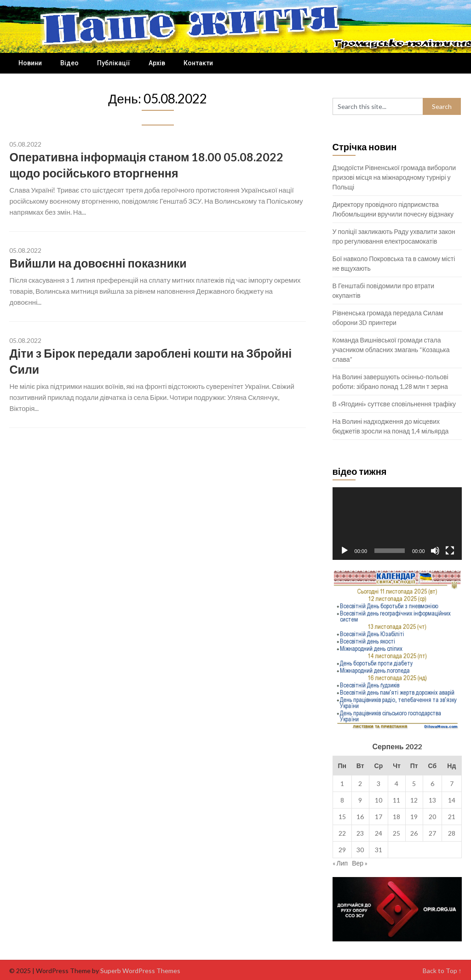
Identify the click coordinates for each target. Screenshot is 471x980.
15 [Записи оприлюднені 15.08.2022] (342, 817)
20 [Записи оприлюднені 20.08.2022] (432, 817)
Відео (69, 63)
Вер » (360, 863)
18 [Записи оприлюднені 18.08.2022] (396, 817)
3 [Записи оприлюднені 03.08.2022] (379, 783)
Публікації (114, 63)
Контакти (198, 63)
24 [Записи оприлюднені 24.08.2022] (379, 833)
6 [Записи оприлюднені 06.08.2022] (432, 783)
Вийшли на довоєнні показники (98, 263)
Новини (30, 63)
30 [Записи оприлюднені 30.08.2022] (360, 850)
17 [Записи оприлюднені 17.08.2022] (379, 817)
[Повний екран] (450, 551)
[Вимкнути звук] (435, 551)
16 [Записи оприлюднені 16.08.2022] (360, 817)
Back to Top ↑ (442, 971)
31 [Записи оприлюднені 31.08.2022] (379, 850)
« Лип (340, 863)
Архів (157, 63)
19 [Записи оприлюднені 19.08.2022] (414, 817)
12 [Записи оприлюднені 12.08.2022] (414, 800)
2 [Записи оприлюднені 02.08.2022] (360, 783)
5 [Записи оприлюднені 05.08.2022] (414, 783)
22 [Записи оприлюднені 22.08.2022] (342, 833)
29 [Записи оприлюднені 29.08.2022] (342, 850)
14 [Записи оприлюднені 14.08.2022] (452, 800)
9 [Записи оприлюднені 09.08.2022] (360, 800)
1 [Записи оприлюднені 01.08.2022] (342, 783)
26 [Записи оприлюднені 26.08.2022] (414, 833)
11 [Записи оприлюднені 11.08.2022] (396, 800)
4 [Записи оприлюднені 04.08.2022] (396, 783)
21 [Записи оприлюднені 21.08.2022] (452, 817)
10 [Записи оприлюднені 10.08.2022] (379, 800)
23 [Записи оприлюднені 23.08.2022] (360, 833)
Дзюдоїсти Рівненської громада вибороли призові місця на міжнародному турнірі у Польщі (394, 177)
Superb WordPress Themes (140, 971)
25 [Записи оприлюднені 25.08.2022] (396, 833)
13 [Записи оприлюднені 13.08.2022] (432, 800)
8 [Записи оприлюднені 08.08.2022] (342, 800)
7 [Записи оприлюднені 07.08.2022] (452, 783)
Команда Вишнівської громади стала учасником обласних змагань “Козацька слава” (391, 350)
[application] (397, 524)
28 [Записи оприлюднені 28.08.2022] (452, 833)
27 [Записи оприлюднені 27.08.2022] (432, 833)
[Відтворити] (345, 551)
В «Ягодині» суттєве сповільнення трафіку (394, 404)
